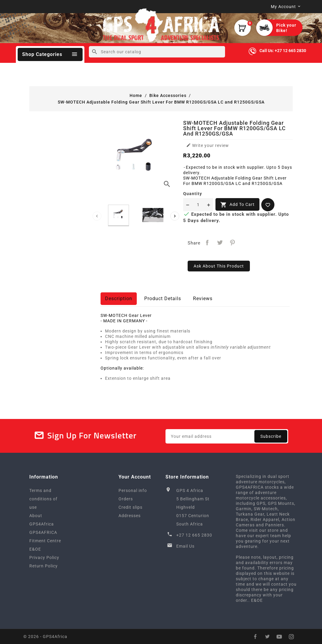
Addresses (130, 516)
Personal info (133, 490)
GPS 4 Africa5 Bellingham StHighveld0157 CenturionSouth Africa (193, 507)
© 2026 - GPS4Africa (45, 637)
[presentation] (97, 216)
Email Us (185, 546)
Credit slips (130, 507)
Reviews (203, 299)
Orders (126, 499)
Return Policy (44, 566)
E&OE (35, 549)
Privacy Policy (44, 558)
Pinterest (232, 243)
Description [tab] (119, 299)
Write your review (208, 145)
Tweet (220, 243)
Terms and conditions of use (43, 499)
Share (207, 243)
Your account (135, 477)
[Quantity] (198, 205)
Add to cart (237, 205)
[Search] (157, 52)
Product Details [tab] (163, 299)
